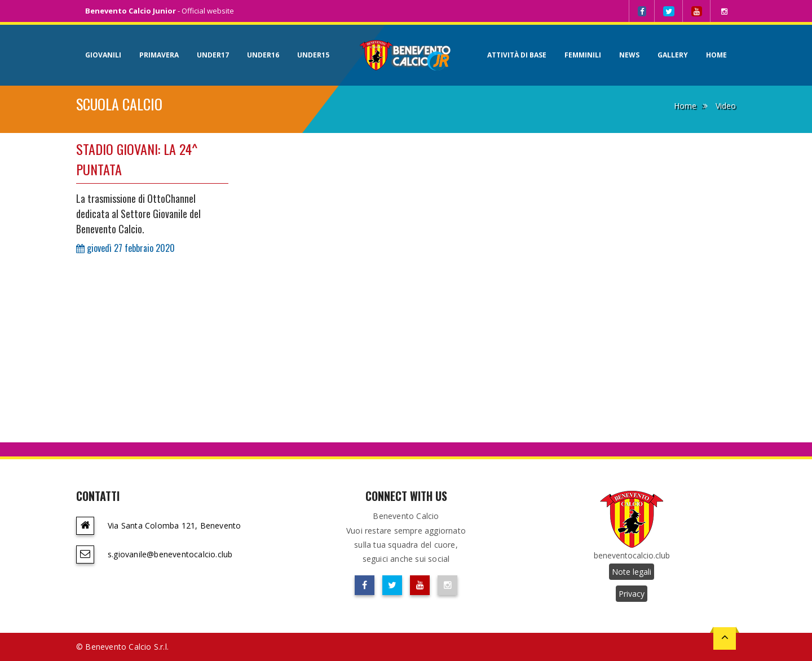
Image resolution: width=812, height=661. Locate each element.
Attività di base (517, 55)
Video (726, 106)
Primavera (159, 55)
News (629, 55)
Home (716, 55)
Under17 (213, 55)
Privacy (632, 594)
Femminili (583, 55)
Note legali (632, 572)
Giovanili (103, 55)
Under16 (263, 55)
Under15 (313, 55)
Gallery (673, 55)
